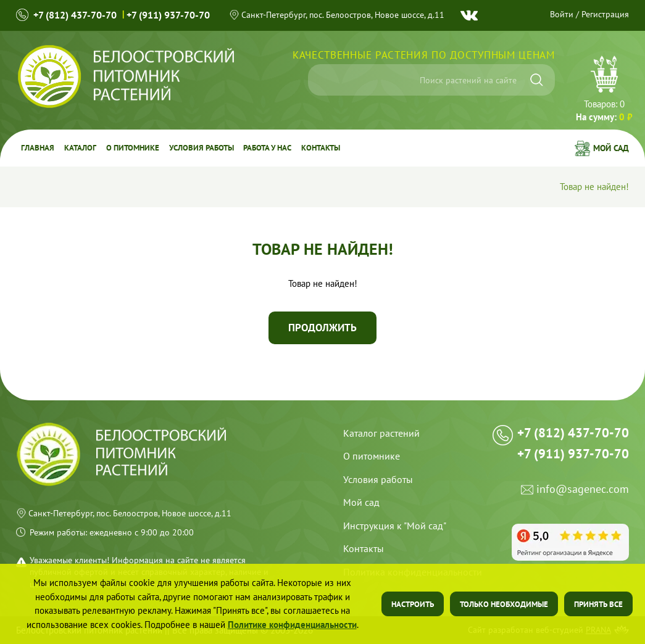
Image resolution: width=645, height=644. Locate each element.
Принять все (598, 604)
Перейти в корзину (604, 90)
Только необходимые (504, 604)
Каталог (80, 148)
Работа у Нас (268, 148)
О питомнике (133, 148)
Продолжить (322, 328)
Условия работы (202, 148)
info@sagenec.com (583, 491)
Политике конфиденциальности (292, 625)
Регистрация (605, 14)
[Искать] (537, 80)
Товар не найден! (594, 187)
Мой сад (611, 148)
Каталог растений (381, 433)
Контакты (321, 148)
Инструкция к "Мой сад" (395, 526)
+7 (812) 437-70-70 (75, 15)
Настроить (413, 604)
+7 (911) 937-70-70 (168, 15)
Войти (562, 14)
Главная (38, 148)
